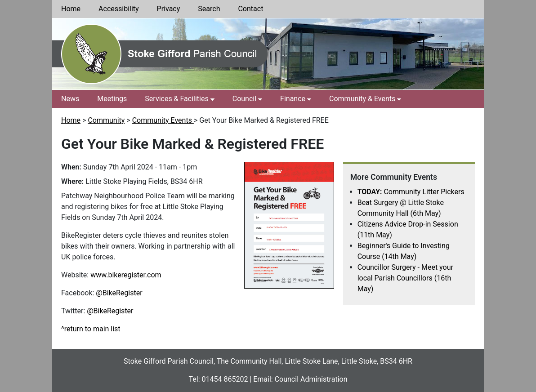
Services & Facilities (176, 99)
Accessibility (119, 9)
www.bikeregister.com (126, 275)
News (70, 99)
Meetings (112, 99)
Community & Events (362, 99)
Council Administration (311, 379)
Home (71, 9)
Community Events (163, 120)
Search (209, 9)
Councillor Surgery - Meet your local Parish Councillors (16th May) (405, 278)
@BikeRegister (119, 293)
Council (244, 99)
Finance (293, 99)
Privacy (169, 9)
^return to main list (91, 329)
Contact (250, 9)
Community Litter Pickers (411, 192)
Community (106, 120)
